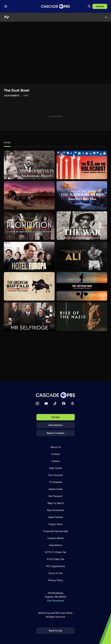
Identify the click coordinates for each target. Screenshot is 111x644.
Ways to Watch (56, 503)
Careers (56, 461)
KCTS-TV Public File (55, 552)
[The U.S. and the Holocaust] (82, 165)
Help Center (55, 468)
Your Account (55, 475)
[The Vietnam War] (82, 286)
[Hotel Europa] (29, 256)
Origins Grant (55, 524)
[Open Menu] (106, 17)
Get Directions (55, 601)
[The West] (29, 195)
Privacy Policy (55, 580)
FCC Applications (55, 566)
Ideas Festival (55, 517)
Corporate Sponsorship (55, 531)
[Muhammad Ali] (82, 256)
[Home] (56, 395)
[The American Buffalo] (29, 286)
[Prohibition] (29, 226)
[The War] (82, 226)
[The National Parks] (82, 195)
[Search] (89, 6)
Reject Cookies (55, 433)
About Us (56, 447)
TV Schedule (55, 482)
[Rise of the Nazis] (82, 317)
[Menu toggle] (6, 6)
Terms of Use (55, 573)
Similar (7, 142)
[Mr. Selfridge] (29, 317)
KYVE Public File (55, 559)
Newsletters (56, 425)
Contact (56, 454)
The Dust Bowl (17, 90)
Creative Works (56, 538)
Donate (100, 6)
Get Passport (55, 496)
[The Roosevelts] (29, 165)
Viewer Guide (55, 489)
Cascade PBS (53, 613)
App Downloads (55, 510)
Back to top (55, 631)
